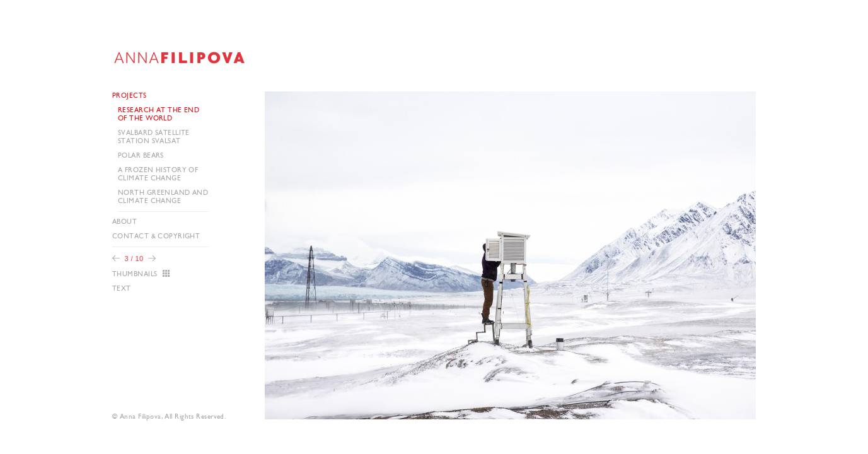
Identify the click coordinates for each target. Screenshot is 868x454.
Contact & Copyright (156, 236)
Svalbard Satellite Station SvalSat (154, 137)
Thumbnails (135, 274)
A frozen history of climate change (158, 174)
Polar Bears (141, 155)
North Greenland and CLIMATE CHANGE (163, 197)
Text (122, 288)
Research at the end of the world (159, 114)
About (124, 222)
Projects (130, 96)
